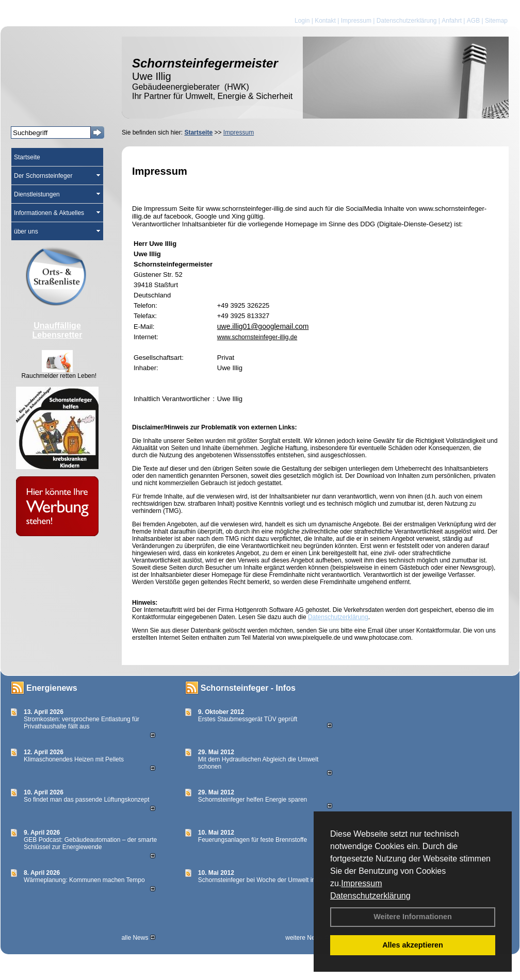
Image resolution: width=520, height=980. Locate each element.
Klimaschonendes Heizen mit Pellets (74, 759)
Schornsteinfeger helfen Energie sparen (253, 800)
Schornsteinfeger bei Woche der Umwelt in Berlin (265, 880)
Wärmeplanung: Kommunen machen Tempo (84, 880)
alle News (138, 938)
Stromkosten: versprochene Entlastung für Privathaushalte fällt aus (82, 723)
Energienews (52, 688)
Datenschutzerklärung (370, 896)
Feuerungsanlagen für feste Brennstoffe (253, 840)
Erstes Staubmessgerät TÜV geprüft (248, 719)
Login (302, 21)
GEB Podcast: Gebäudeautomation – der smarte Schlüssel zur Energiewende (90, 843)
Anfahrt (452, 21)
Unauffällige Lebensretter (58, 330)
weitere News (307, 938)
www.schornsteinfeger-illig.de (257, 337)
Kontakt (325, 21)
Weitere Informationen (413, 917)
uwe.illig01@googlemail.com (263, 326)
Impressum (361, 883)
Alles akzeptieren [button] (413, 945)
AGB (473, 21)
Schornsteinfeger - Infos (248, 688)
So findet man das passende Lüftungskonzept (87, 800)
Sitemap (496, 21)
